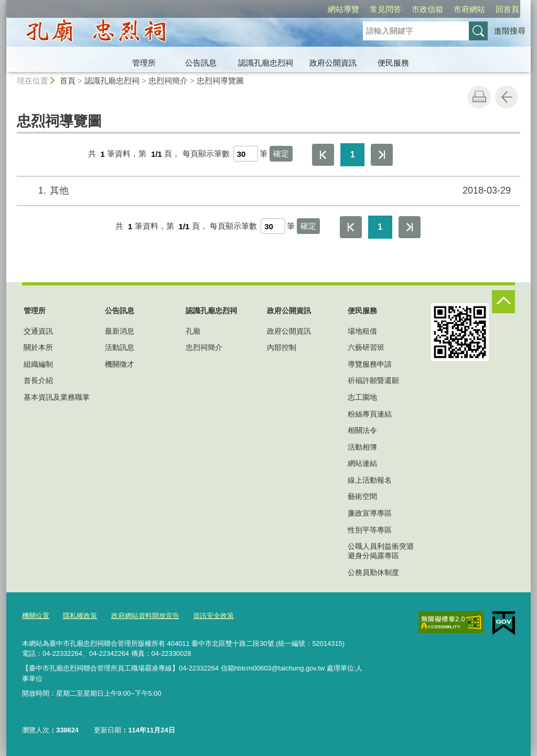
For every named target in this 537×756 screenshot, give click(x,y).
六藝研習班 (366, 347)
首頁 (68, 81)
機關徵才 (120, 364)
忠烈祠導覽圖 (220, 81)
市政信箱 (367, 9)
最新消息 (120, 331)
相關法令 (362, 430)
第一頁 (323, 155)
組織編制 (38, 364)
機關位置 (36, 616)
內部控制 (282, 347)
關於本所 (38, 347)
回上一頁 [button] (507, 97)
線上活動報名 (370, 480)
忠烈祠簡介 (168, 81)
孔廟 (193, 331)
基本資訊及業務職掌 (57, 397)
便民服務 (393, 63)
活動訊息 (120, 347)
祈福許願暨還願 (373, 380)
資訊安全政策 (213, 616)
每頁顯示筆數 (206, 154)
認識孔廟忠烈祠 (266, 63)
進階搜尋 (510, 31)
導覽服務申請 (370, 364)
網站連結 (362, 463)
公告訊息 (201, 63)
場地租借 (362, 331)
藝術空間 (362, 496)
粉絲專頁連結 (370, 414)
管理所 (144, 63)
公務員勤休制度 (373, 572)
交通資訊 (38, 331)
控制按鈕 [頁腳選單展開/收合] (503, 302)
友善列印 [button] (479, 97)
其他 (267, 191)
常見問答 (325, 9)
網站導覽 (283, 9)
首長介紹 (38, 380)
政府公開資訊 (333, 63)
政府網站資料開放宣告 (145, 616)
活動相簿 (362, 447)
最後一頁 (382, 155)
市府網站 (409, 9)
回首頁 (447, 9)
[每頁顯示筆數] (246, 154)
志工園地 (362, 397)
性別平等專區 (370, 530)
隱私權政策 (80, 616)
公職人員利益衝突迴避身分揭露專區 (381, 551)
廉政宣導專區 (370, 513)
